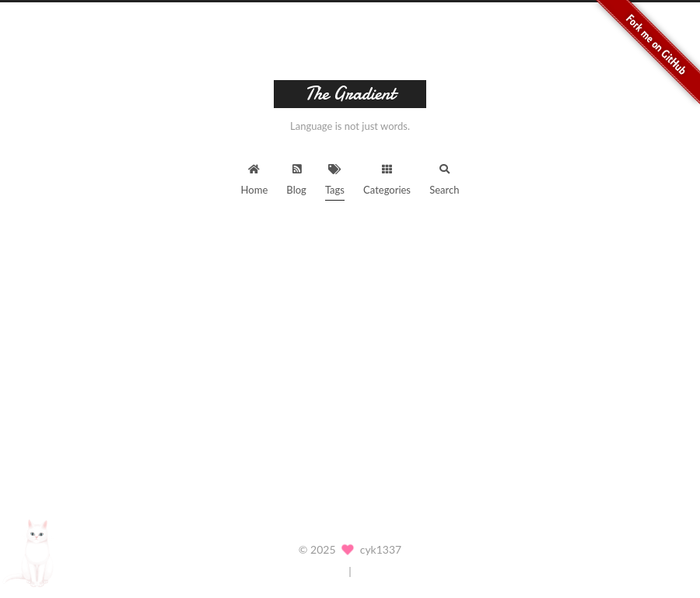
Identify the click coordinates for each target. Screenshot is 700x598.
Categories (387, 175)
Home (255, 175)
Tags (335, 175)
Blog (296, 175)
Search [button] (444, 175)
